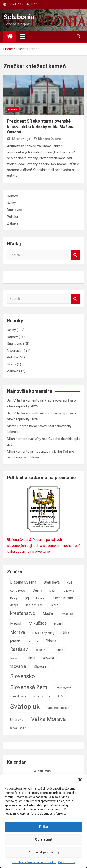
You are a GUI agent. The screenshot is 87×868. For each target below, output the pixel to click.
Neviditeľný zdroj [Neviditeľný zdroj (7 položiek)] (43, 633)
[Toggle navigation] (22, 36)
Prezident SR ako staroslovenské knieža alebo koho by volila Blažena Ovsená (41, 126)
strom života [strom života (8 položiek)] (42, 696)
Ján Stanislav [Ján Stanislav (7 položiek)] (34, 605)
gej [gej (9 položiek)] (27, 598)
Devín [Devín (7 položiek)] (53, 591)
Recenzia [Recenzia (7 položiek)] (41, 650)
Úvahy (11, 364)
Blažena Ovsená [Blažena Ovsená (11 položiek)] (23, 582)
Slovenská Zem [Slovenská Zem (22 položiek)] (29, 687)
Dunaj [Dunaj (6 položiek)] (14, 598)
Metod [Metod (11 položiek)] (16, 623)
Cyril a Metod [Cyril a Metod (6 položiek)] (18, 591)
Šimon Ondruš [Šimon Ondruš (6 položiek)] (18, 728)
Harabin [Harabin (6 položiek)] (41, 598)
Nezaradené (16, 351)
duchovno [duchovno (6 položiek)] (69, 591)
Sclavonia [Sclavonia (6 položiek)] (15, 658)
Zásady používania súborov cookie (34, 862)
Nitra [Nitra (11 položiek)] (65, 633)
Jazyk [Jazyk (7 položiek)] (14, 605)
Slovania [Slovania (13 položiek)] (18, 666)
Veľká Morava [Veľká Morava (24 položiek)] (48, 719)
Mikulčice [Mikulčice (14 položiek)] (38, 623)
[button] (80, 780)
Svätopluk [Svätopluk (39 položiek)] (25, 707)
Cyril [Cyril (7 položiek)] (70, 583)
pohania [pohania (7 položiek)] (15, 641)
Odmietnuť (44, 839)
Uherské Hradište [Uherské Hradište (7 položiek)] (58, 708)
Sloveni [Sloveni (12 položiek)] (40, 666)
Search (75, 255)
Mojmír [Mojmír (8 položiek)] (59, 624)
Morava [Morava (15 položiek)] (18, 632)
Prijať (44, 827)
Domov (13, 110)
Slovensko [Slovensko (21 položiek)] (23, 676)
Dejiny (11, 203)
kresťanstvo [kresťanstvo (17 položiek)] (23, 613)
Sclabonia (19, 17)
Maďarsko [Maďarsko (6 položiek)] (68, 614)
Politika (12, 217)
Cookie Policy (67, 862)
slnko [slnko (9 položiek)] (32, 658)
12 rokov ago (19, 139)
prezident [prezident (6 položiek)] (33, 641)
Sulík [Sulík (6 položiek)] (60, 696)
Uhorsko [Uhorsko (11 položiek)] (17, 720)
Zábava (13, 223)
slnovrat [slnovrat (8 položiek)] (49, 658)
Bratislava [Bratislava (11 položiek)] (52, 582)
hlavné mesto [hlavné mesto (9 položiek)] (63, 598)
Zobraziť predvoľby (44, 852)
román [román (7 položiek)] (59, 650)
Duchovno (15, 210)
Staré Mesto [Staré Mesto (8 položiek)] (63, 688)
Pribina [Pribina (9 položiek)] (51, 641)
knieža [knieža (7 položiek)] (54, 605)
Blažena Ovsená (48, 139)
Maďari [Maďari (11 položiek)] (48, 614)
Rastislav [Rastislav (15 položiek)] (19, 649)
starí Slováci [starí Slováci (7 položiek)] (18, 696)
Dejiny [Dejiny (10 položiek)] (37, 590)
